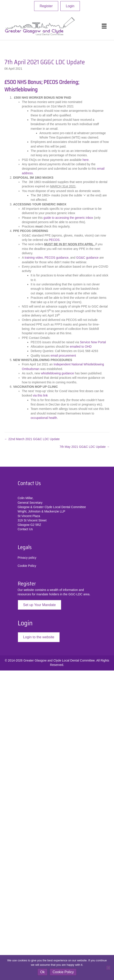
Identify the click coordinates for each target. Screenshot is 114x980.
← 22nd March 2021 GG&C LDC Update (32, 439)
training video (34, 258)
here (86, 160)
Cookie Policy (27, 566)
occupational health (44, 418)
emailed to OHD (81, 347)
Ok (42, 972)
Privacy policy (27, 558)
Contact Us (25, 529)
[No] (108, 968)
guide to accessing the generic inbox (68, 218)
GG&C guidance (88, 258)
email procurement (63, 356)
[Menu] (104, 26)
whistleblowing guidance (58, 373)
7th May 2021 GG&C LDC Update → (85, 447)
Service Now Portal (93, 342)
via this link (40, 395)
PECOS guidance (57, 258)
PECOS (54, 240)
